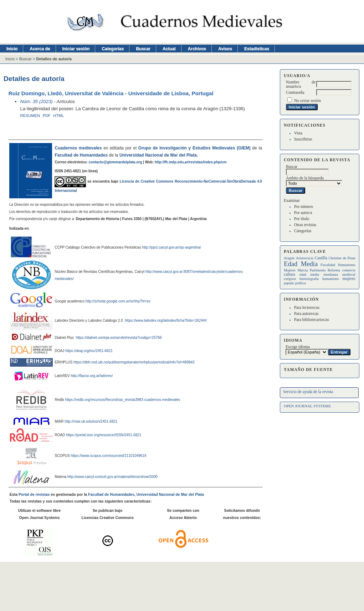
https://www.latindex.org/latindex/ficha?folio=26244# (165, 320)
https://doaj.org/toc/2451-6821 (89, 351)
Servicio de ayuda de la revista (308, 392)
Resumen (30, 116)
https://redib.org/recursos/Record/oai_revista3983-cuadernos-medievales (122, 400)
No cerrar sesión (307, 101)
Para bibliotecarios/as (312, 320)
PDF (47, 116)
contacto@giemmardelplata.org (116, 162)
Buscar (143, 49)
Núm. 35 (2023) (37, 101)
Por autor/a (303, 213)
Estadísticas (257, 49)
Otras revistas (305, 225)
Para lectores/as (307, 307)
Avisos (225, 49)
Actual (169, 49)
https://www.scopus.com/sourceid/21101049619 (108, 456)
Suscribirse (303, 139)
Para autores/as (306, 314)
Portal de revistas (34, 495)
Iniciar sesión (76, 49)
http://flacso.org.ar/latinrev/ (92, 376)
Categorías (303, 231)
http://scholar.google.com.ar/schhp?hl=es (118, 301)
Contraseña (295, 92)
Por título (302, 219)
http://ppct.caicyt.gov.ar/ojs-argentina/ (171, 247)
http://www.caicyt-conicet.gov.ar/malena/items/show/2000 (112, 477)
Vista (298, 133)
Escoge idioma (298, 347)
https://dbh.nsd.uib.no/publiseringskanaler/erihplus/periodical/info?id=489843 (134, 362)
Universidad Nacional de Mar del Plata (158, 155)
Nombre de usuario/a (301, 84)
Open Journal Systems (307, 406)
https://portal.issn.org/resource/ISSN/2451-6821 (104, 435)
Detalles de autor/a (54, 59)
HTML (58, 116)
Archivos (197, 49)
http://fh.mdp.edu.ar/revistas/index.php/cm (191, 162)
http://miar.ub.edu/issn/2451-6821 (91, 421)
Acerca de (40, 49)
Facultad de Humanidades (81, 155)
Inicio (12, 49)
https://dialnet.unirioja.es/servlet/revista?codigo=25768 (119, 338)
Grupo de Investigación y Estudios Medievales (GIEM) (194, 148)
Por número (304, 207)
